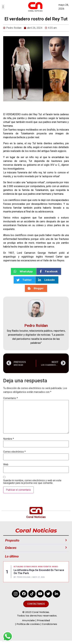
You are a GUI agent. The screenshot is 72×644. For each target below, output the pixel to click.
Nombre (9, 439)
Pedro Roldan (24, 577)
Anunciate (28, 620)
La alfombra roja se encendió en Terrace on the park (39, 572)
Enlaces (11, 548)
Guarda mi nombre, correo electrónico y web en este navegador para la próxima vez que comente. (32, 482)
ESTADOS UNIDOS (30, 567)
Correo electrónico (14, 452)
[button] (3, 7)
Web (6, 465)
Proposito (12, 540)
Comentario (11, 398)
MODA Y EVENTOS (45, 567)
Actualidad (18, 567)
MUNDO (55, 567)
